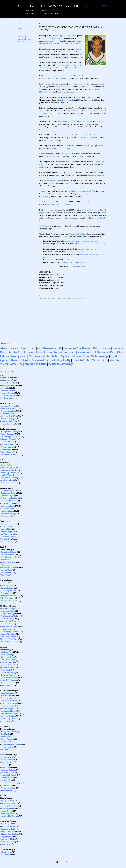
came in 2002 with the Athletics (60, 205)
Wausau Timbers (7, 685)
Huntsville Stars (7, 511)
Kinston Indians (7, 588)
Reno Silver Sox (6, 560)
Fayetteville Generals (8, 706)
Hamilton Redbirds (8, 770)
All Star (20, 31)
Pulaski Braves (6, 844)
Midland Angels (7, 531)
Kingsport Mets (7, 837)
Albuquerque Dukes (9, 431)
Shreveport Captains (8, 537)
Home (27, 14)
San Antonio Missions (9, 534)
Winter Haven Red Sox (9, 642)
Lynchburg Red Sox (8, 590)
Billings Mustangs (7, 801)
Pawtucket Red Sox (8, 411)
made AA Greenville (67, 100)
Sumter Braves (6, 721)
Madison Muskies (7, 667)
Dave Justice (71, 36)
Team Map (58, 14)
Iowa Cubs (5, 388)
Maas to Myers (37, 356)
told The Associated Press (90, 138)
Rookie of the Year (24, 42)
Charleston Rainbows (9, 701)
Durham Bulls (6, 583)
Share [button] (20, 23)
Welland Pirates (6, 790)
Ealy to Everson (102, 348)
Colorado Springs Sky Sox (10, 437)
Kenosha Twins (6, 665)
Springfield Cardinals (9, 680)
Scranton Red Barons (9, 408)
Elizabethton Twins (8, 829)
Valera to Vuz (100, 360)
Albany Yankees (7, 465)
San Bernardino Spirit (9, 567)
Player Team (48, 14)
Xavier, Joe (16, 364)
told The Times (80, 234)
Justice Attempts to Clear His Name (75, 262)
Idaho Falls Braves (7, 813)
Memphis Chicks (7, 514)
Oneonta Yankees (7, 778)
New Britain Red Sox (9, 478)
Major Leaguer (23, 34)
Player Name (36, 14)
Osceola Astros (6, 624)
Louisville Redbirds (8, 390)
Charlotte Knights (8, 496)
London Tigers (6, 475)
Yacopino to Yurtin (35, 364)
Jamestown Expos (7, 772)
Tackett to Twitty (60, 360)
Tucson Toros (6, 452)
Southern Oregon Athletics (11, 744)
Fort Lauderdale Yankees (10, 616)
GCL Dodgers (6, 852)
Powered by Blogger (63, 862)
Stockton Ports (6, 572)
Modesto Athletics (8, 555)
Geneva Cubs (6, 767)
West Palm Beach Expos (10, 639)
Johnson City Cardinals (10, 834)
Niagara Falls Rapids (8, 775)
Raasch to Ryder (20, 360)
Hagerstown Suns (7, 470)
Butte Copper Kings (8, 803)
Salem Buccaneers (7, 598)
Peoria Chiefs (6, 670)
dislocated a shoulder (53, 180)
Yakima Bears (5, 749)
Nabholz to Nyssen (58, 356)
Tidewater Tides (7, 421)
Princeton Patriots (8, 842)
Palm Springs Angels (8, 557)
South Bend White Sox (9, 678)
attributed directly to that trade (59, 78)
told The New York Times (80, 191)
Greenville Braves (7, 503)
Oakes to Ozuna (80, 356)
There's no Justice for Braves (87, 249)
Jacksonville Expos (8, 506)
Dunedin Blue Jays (8, 614)
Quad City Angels (8, 672)
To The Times (44, 226)
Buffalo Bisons (6, 380)
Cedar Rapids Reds (8, 660)
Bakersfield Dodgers (8, 552)
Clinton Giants (6, 662)
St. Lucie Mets (6, 629)
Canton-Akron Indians (9, 467)
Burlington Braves (8, 657)
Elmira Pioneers (6, 762)
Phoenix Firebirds (7, 444)
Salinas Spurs (5, 565)
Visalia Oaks (5, 575)
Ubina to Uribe (81, 360)
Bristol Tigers (6, 824)
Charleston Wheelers (9, 703)
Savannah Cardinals (8, 716)
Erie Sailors (5, 765)
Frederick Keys (6, 585)
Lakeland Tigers (7, 619)
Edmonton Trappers (8, 439)
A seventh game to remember (75, 252)
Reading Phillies (7, 480)
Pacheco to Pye (100, 356)
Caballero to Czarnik (49, 348)
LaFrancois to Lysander (13, 356)
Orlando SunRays (7, 516)
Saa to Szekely (40, 360)
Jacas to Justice (84, 352)
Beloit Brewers (6, 655)
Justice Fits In (67, 260)
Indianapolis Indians (8, 385)
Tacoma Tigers (6, 449)
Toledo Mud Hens (8, 424)
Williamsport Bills (7, 483)
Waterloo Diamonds (8, 683)
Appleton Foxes (7, 652)
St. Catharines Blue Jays (10, 783)
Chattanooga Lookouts (10, 498)
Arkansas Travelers (8, 524)
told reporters (60, 156)
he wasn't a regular (55, 41)
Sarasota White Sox (8, 634)
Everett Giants (6, 742)
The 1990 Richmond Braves (75, 267)
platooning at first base (52, 38)
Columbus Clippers (8, 406)
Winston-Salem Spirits (9, 601)
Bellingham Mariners (9, 731)
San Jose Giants (6, 570)
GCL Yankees (6, 854)
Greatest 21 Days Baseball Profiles (57, 6)
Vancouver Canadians (9, 455)
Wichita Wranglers (7, 542)
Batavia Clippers (7, 760)
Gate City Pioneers (8, 806)
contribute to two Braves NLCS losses (78, 121)
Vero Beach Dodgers (8, 637)
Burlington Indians (8, 826)
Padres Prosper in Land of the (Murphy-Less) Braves (81, 241)
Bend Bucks (5, 734)
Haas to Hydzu (43, 352)
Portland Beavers (7, 447)
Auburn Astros (7, 757)
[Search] (105, 6)
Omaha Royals (6, 398)
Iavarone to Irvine (64, 352)
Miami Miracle (6, 621)
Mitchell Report (23, 36)
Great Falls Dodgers (8, 808)
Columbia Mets (6, 698)
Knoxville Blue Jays (8, 508)
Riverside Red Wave (8, 562)
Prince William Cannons (10, 596)
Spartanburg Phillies (8, 719)
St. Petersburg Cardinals (10, 631)
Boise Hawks (5, 737)
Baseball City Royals (8, 608)
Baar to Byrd (28, 348)
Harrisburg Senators (8, 473)
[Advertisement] (73, 319)
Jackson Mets (6, 529)
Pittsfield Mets (6, 780)
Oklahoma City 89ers (9, 396)
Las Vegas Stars (6, 442)
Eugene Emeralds (7, 739)
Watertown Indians (8, 788)
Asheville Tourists (7, 693)
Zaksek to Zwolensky (60, 364)
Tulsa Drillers (6, 539)
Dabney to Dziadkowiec (77, 348)
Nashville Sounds (7, 393)
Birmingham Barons (8, 493)
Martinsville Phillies (8, 839)
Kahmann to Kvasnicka (108, 352)
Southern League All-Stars (11, 490)
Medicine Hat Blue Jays (10, 816)
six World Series (62, 87)
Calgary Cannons (7, 434)
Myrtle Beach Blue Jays (9, 713)
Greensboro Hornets (9, 711)
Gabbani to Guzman (21, 352)
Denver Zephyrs (7, 383)
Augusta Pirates (7, 696)
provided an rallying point (60, 148)
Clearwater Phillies (8, 611)
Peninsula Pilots (7, 593)
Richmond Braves (24, 39)
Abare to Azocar (9, 348)
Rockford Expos (7, 675)
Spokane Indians (7, 747)
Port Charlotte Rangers (10, 626)
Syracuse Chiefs (7, 419)
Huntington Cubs (8, 831)
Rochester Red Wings (9, 416)
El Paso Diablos (6, 526)
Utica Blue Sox (6, 785)
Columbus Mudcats (8, 501)
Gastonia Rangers (7, 708)
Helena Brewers (7, 811)
